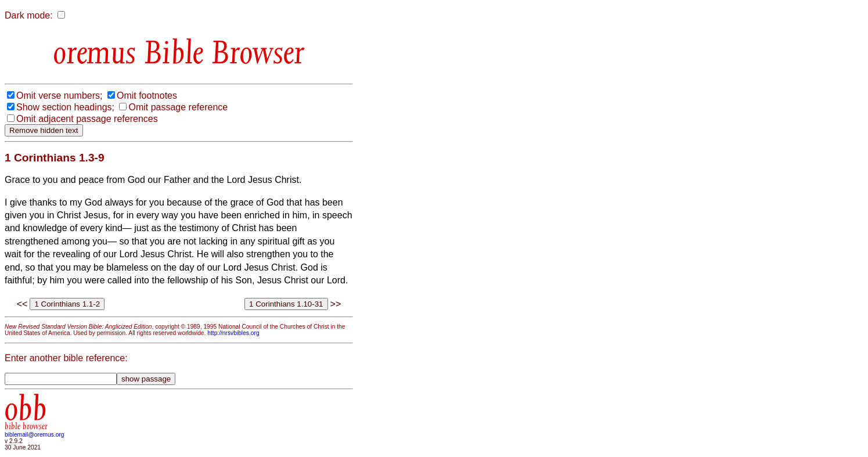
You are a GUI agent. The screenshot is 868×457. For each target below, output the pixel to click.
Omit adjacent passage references (87, 119)
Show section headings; (65, 107)
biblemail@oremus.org (35, 435)
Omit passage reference (178, 107)
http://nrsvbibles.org (233, 333)
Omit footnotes (147, 96)
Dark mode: (29, 15)
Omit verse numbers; (59, 96)
